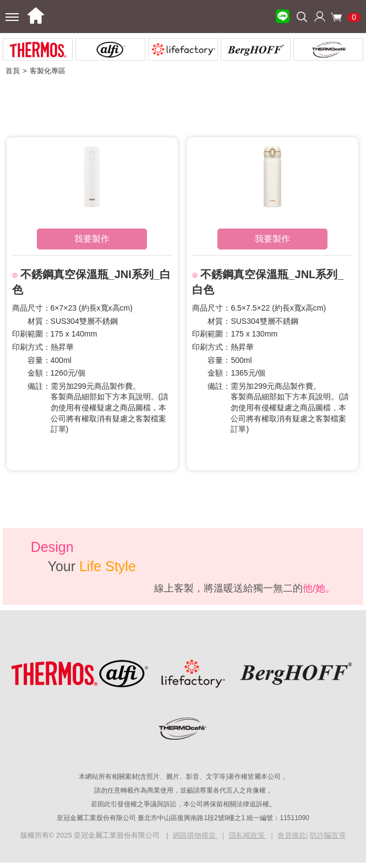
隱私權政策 (248, 835)
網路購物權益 (195, 835)
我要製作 (92, 239)
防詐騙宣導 (328, 835)
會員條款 (292, 835)
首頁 (13, 71)
